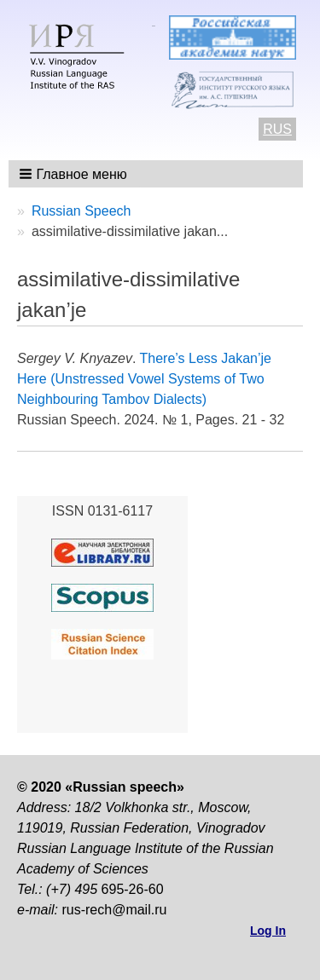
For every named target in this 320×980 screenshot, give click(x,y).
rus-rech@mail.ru (114, 910)
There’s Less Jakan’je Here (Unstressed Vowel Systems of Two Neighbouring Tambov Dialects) (144, 379)
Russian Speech (81, 211)
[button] (75, 174)
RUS (277, 129)
